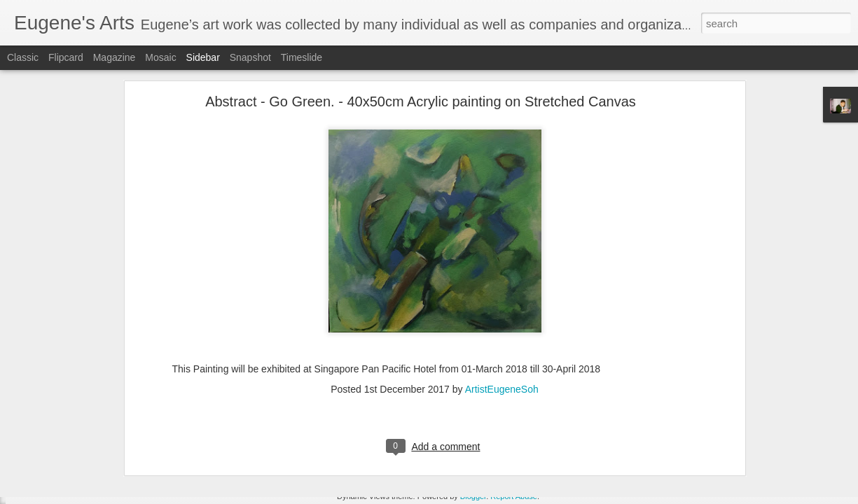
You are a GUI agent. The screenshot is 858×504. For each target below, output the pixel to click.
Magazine (115, 57)
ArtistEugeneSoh (502, 342)
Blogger (473, 496)
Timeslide (302, 57)
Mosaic (160, 57)
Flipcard (66, 57)
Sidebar (203, 57)
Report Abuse (514, 496)
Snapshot (250, 57)
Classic (23, 57)
